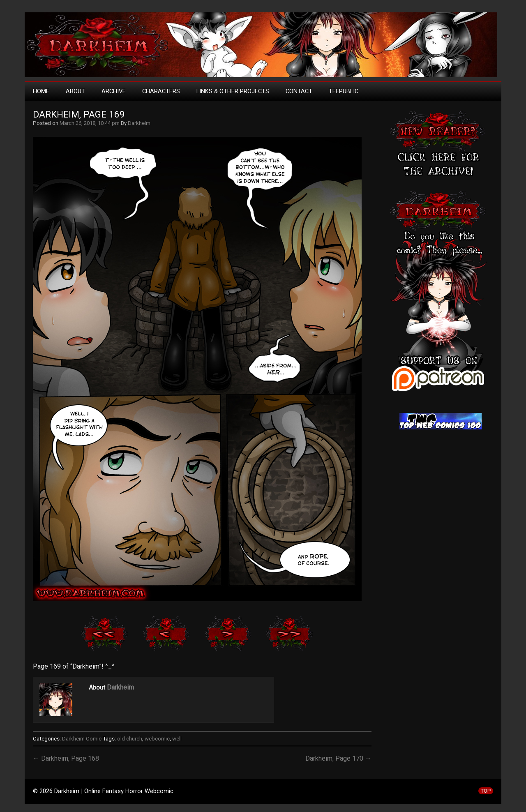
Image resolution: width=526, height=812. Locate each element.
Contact (299, 91)
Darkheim (139, 123)
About (75, 91)
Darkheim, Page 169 (79, 114)
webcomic (157, 739)
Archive (114, 91)
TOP (486, 791)
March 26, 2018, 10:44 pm (90, 123)
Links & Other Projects (233, 91)
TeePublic (344, 91)
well (177, 739)
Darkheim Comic (82, 739)
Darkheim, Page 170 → (338, 758)
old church (130, 739)
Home (41, 91)
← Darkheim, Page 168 (66, 758)
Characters (161, 91)
